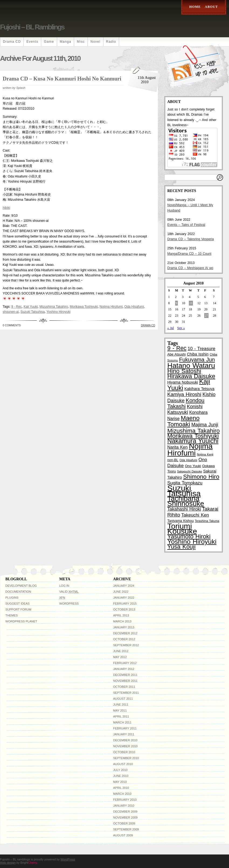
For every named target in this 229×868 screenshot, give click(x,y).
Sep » (181, 328)
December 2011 (125, 675)
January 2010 (124, 806)
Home (195, 7)
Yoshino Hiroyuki (58, 312)
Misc (81, 42)
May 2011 (120, 711)
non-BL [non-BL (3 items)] (173, 460)
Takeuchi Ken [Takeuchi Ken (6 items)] (195, 515)
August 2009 (123, 835)
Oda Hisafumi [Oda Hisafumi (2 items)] (188, 460)
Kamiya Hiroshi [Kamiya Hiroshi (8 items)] (184, 394)
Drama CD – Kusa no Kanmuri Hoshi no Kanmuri (62, 79)
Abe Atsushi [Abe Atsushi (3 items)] (176, 354)
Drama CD (12, 42)
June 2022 (121, 592)
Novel (96, 42)
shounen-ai (11, 312)
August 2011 (123, 699)
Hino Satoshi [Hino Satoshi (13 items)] (184, 371)
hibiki (6, 208)
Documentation (18, 592)
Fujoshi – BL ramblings (32, 27)
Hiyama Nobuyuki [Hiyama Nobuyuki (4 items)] (183, 382)
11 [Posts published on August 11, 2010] (191, 303)
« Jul (171, 328)
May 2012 (120, 657)
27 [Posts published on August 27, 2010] (206, 316)
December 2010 (125, 740)
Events (32, 42)
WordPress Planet (21, 621)
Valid (69, 592)
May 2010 (120, 782)
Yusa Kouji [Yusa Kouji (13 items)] (181, 547)
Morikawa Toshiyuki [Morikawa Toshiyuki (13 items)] (193, 436)
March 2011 (122, 722)
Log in (64, 586)
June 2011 (121, 705)
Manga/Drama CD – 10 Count (189, 254)
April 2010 (121, 788)
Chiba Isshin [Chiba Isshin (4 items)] (198, 354)
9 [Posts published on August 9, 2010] (176, 303)
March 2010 (122, 794)
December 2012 (125, 633)
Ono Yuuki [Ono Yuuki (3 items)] (193, 466)
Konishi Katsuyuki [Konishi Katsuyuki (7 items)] (185, 409)
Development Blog (21, 586)
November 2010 (125, 746)
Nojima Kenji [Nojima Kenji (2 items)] (205, 454)
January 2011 (124, 734)
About (211, 7)
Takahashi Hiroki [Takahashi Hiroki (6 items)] (184, 509)
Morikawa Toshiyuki (84, 307)
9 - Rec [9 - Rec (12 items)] (177, 348)
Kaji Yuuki (30, 307)
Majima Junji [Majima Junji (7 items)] (205, 425)
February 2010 (125, 800)
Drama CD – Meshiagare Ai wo (190, 268)
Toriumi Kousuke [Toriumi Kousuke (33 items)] (182, 529)
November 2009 (125, 817)
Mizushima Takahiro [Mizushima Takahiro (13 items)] (194, 431)
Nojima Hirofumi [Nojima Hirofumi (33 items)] (190, 449)
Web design (8, 863)
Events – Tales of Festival (186, 225)
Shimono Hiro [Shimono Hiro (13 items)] (201, 477)
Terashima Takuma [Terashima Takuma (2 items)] (207, 521)
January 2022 (124, 598)
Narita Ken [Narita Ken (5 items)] (177, 447)
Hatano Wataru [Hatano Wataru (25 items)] (191, 366)
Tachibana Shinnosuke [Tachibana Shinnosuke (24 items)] (186, 501)
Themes (12, 615)
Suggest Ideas (18, 604)
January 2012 (124, 669)
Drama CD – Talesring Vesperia (191, 239)
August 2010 (123, 764)
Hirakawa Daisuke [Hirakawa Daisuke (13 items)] (191, 376)
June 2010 (121, 776)
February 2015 (125, 604)
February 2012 (125, 663)
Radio (111, 42)
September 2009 (126, 829)
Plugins (12, 598)
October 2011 (124, 687)
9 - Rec (17, 307)
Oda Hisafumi (134, 307)
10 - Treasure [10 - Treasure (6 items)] (201, 349)
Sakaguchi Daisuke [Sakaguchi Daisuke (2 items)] (189, 471)
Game (49, 42)
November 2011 (125, 681)
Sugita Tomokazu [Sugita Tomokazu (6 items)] (185, 483)
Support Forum (18, 609)
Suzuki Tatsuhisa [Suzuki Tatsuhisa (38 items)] (184, 491)
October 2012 (124, 639)
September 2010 (126, 758)
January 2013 (124, 627)
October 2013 (124, 609)
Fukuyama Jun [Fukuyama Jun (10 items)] (197, 360)
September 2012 (126, 645)
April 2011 (121, 716)
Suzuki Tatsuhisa (33, 312)
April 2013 (121, 615)
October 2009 (124, 823)
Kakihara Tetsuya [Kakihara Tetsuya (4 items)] (199, 389)
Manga (66, 42)
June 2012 (121, 651)
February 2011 (125, 728)
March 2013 (122, 621)
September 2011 (126, 693)
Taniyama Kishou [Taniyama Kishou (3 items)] (181, 521)
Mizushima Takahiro (54, 307)
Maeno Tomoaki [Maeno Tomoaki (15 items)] (183, 421)
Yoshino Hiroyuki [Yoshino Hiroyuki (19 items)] (192, 542)
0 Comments (12, 325)
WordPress (69, 604)
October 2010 (124, 752)
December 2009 (125, 812)
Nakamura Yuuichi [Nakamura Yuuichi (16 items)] (193, 441)
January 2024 (124, 586)
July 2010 (120, 770)
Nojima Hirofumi (111, 307)
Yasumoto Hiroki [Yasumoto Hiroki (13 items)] (189, 536)
